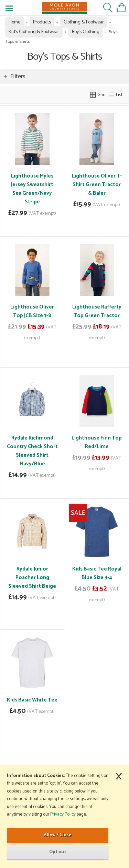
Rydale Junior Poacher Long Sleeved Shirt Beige (32, 578)
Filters (18, 77)
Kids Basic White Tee (32, 700)
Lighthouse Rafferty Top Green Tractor (97, 311)
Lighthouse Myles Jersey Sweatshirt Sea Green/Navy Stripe (32, 189)
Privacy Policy (63, 814)
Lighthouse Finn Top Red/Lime (97, 442)
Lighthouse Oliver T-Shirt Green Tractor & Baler (97, 185)
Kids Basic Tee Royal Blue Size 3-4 (97, 573)
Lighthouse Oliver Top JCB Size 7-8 (32, 311)
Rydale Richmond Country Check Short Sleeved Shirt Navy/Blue (32, 451)
